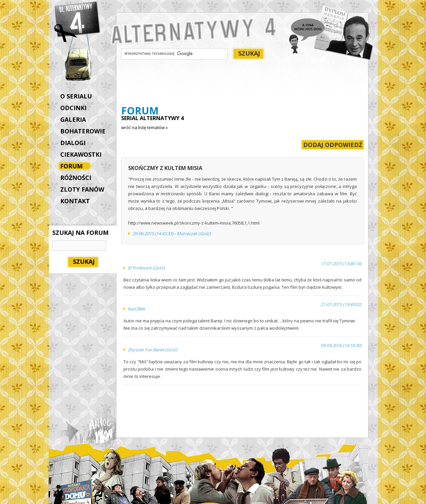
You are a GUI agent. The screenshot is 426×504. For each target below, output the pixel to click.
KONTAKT (75, 201)
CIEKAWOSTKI (81, 154)
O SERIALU (76, 96)
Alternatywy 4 (78, 21)
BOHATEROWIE (83, 131)
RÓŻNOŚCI (76, 178)
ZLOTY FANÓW (82, 189)
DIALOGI (73, 143)
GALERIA (73, 119)
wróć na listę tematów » (144, 127)
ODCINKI (73, 108)
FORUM (73, 167)
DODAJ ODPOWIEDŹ (333, 145)
